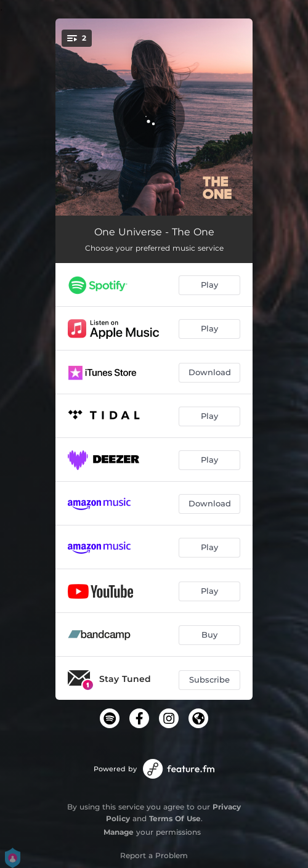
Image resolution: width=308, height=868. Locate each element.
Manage (119, 832)
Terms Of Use (175, 818)
